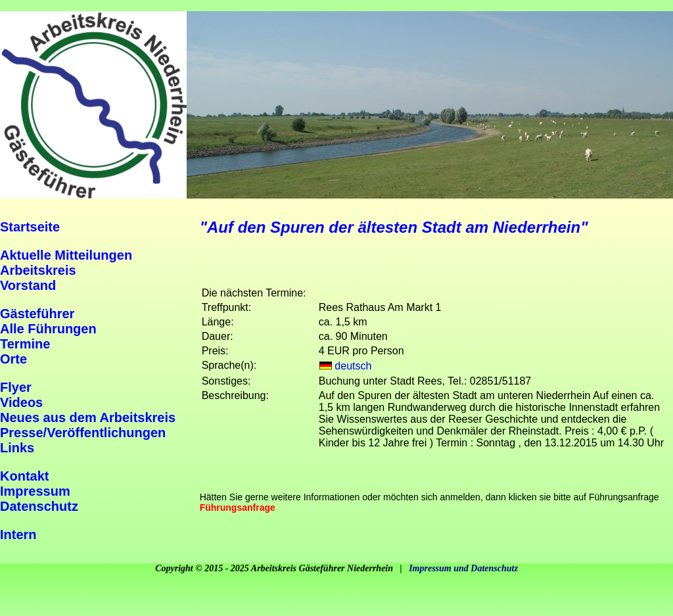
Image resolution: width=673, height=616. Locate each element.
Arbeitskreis (38, 270)
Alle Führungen (48, 329)
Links (17, 448)
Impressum (35, 491)
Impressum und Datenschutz (463, 568)
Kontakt (24, 476)
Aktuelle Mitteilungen (66, 255)
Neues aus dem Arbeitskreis (88, 417)
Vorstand (28, 285)
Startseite (30, 227)
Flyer (16, 387)
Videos (21, 402)
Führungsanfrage (238, 508)
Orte (13, 359)
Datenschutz (39, 506)
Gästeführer (37, 314)
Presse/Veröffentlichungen (83, 433)
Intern (18, 534)
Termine (25, 344)
